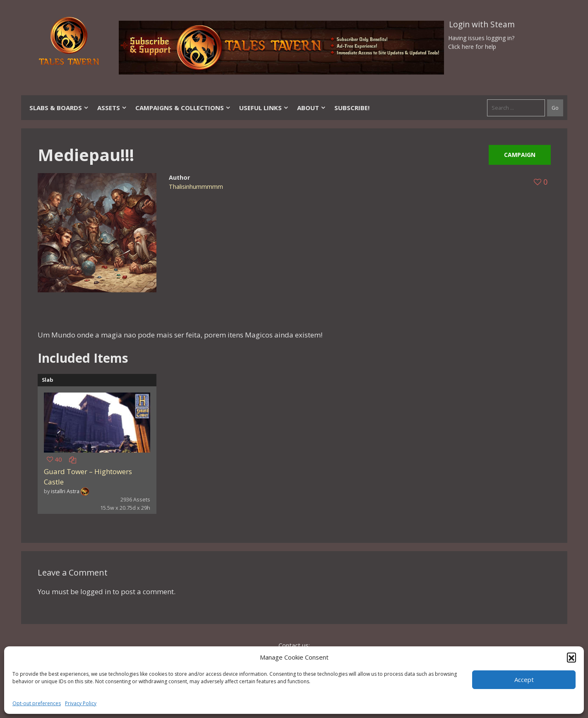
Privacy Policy (81, 703)
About (312, 108)
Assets (112, 108)
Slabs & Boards (59, 108)
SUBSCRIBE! (352, 108)
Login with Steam (482, 24)
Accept (524, 679)
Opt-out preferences (37, 703)
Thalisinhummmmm (196, 187)
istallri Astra (65, 491)
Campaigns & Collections (183, 108)
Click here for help (472, 47)
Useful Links (264, 108)
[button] (571, 657)
